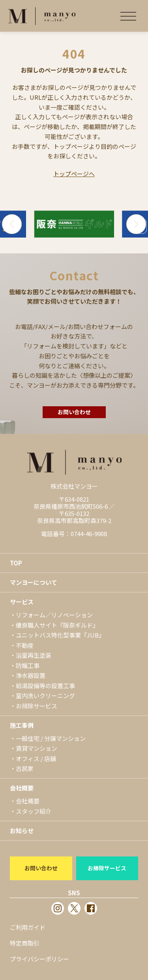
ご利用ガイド (28, 927)
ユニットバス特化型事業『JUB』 (60, 635)
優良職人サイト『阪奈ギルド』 (57, 625)
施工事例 (22, 725)
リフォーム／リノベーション (54, 615)
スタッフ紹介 (34, 811)
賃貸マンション (37, 748)
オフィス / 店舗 (36, 758)
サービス (22, 602)
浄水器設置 (31, 675)
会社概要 (22, 788)
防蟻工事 (28, 665)
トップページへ (74, 174)
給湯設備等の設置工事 (45, 686)
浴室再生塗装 (34, 655)
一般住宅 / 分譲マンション (51, 738)
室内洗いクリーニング (45, 696)
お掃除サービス (37, 706)
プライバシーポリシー (39, 959)
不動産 (25, 645)
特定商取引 (25, 943)
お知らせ (22, 831)
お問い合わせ (74, 412)
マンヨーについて (34, 582)
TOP (16, 563)
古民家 (25, 768)
